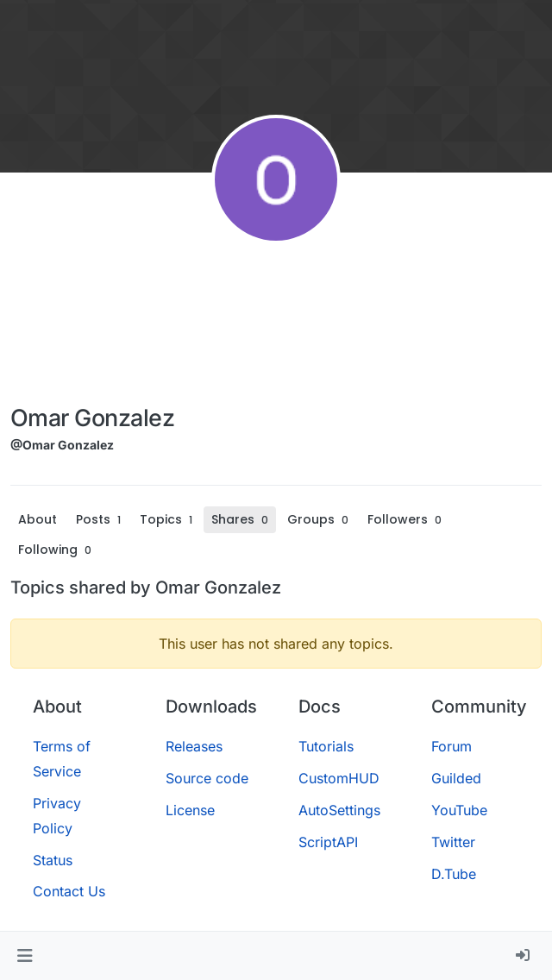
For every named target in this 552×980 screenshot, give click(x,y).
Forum (452, 746)
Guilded (456, 778)
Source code (207, 778)
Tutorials (326, 746)
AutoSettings (339, 810)
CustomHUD (339, 778)
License (190, 810)
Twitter (453, 842)
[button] (25, 956)
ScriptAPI (328, 842)
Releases (194, 746)
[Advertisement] (92, 328)
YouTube (459, 810)
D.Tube (454, 874)
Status (53, 860)
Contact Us (69, 891)
